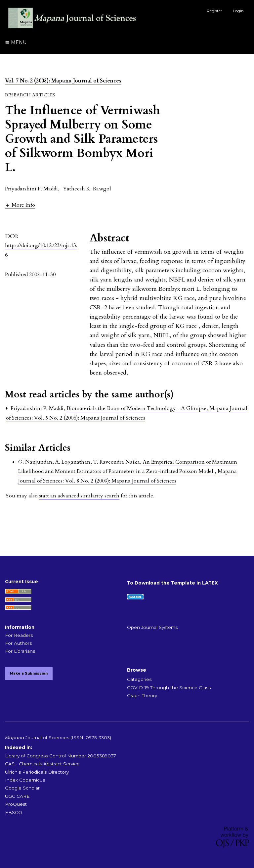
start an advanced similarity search (79, 496)
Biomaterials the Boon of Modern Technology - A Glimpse (137, 408)
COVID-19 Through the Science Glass (169, 688)
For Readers (19, 635)
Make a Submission (29, 673)
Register (214, 11)
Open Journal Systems (152, 627)
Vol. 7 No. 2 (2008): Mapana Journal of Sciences (63, 81)
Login (238, 11)
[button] (20, 205)
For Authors (18, 643)
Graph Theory (142, 695)
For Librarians (20, 651)
